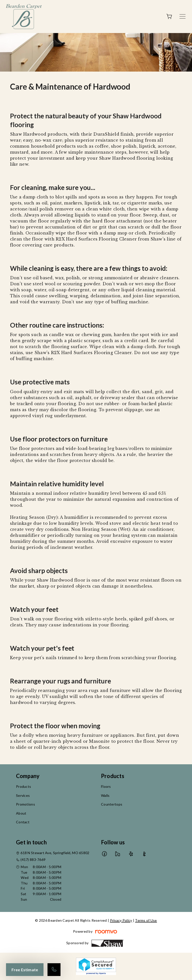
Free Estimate (25, 970)
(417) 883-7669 (33, 860)
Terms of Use (146, 920)
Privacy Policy (121, 920)
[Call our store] (54, 970)
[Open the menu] (182, 16)
